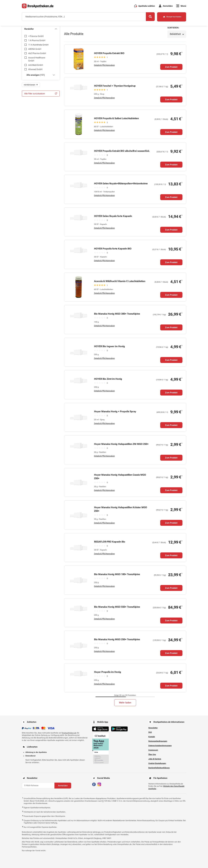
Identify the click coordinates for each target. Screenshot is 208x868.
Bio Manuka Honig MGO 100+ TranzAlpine (117, 574)
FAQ (150, 732)
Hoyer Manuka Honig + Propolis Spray (115, 411)
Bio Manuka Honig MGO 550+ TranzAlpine (117, 607)
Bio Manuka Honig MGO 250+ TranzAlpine (117, 639)
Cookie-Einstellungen (157, 763)
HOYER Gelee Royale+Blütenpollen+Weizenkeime (121, 183)
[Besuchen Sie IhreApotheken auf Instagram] (99, 784)
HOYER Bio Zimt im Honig (108, 379)
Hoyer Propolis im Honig (108, 672)
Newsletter (153, 728)
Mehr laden (125, 703)
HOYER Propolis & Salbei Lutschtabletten (116, 118)
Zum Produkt (171, 67)
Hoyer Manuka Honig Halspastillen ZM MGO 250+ (121, 444)
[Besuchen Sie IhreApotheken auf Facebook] (94, 784)
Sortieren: (173, 28)
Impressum (153, 750)
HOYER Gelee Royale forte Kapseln (113, 216)
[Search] (150, 17)
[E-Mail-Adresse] (38, 786)
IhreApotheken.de (69, 733)
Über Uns (152, 754)
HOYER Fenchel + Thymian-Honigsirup (115, 86)
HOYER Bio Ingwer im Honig (109, 346)
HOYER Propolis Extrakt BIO (109, 53)
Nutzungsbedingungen (158, 741)
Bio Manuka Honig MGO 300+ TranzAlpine (117, 314)
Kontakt (152, 737)
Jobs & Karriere (155, 759)
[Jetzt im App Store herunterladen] (100, 729)
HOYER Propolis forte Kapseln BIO (113, 249)
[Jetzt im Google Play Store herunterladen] (119, 729)
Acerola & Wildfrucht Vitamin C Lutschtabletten (120, 281)
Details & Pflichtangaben (104, 65)
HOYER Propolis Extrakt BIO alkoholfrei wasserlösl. (122, 151)
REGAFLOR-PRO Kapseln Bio (110, 542)
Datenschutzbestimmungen (160, 746)
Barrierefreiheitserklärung (159, 768)
